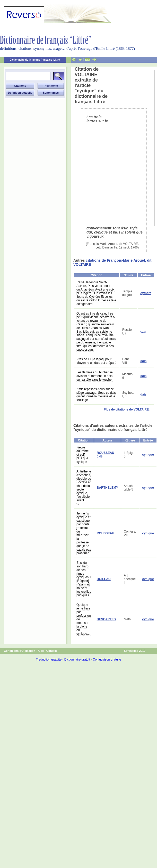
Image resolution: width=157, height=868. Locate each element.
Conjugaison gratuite (107, 660)
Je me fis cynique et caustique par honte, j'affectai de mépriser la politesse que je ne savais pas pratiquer (84, 533)
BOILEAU (104, 579)
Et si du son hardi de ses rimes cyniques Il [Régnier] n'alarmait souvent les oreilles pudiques (84, 579)
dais (143, 361)
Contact (52, 651)
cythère (146, 293)
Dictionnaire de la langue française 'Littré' (35, 60)
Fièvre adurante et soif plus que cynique (82, 455)
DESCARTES (106, 619)
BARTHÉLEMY (107, 488)
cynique (148, 455)
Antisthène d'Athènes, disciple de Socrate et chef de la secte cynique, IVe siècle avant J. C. (84, 488)
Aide (41, 651)
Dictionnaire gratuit (77, 660)
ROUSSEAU (106, 533)
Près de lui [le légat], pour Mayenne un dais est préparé (96, 361)
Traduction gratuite (49, 660)
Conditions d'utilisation (20, 651)
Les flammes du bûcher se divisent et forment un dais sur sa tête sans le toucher (95, 376)
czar (143, 332)
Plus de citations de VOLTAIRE (126, 409)
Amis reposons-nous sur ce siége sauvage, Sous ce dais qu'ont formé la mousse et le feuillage (96, 395)
